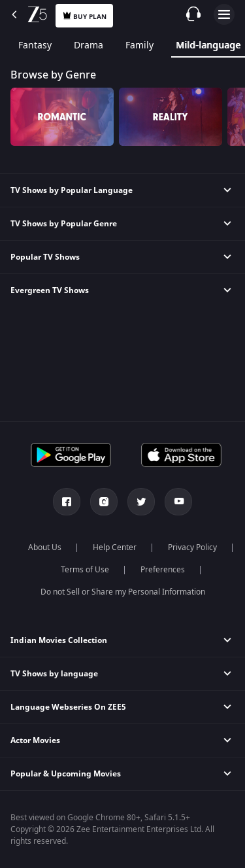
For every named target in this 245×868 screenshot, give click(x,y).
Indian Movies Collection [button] (59, 640)
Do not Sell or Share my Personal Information (123, 592)
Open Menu (224, 14)
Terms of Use (85, 570)
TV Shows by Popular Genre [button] (64, 224)
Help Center (115, 547)
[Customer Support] (193, 14)
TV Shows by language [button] (54, 674)
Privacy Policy (192, 547)
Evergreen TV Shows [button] (50, 290)
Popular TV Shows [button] (45, 257)
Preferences (163, 570)
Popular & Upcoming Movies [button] (66, 774)
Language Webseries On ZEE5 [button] (68, 707)
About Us (45, 547)
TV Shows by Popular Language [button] (72, 190)
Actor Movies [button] (35, 740)
